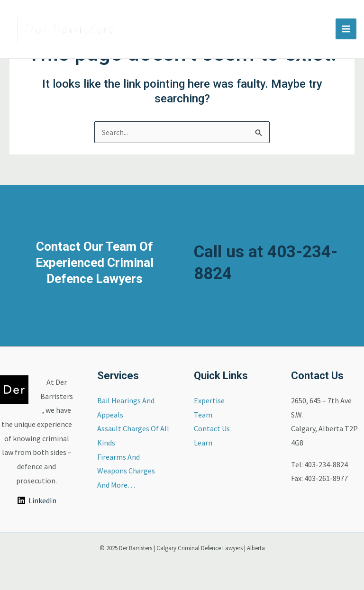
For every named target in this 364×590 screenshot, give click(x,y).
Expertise (209, 400)
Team (203, 415)
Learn (203, 443)
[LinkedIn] (36, 500)
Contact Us (212, 428)
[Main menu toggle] (346, 29)
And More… (116, 485)
